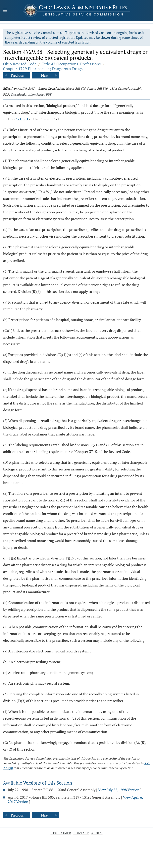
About (97, 833)
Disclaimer (61, 833)
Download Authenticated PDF (31, 94)
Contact (81, 833)
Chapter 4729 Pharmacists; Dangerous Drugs (43, 69)
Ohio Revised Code (20, 64)
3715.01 (22, 119)
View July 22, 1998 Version (119, 790)
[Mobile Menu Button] (5, 11)
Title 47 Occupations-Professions (71, 64)
